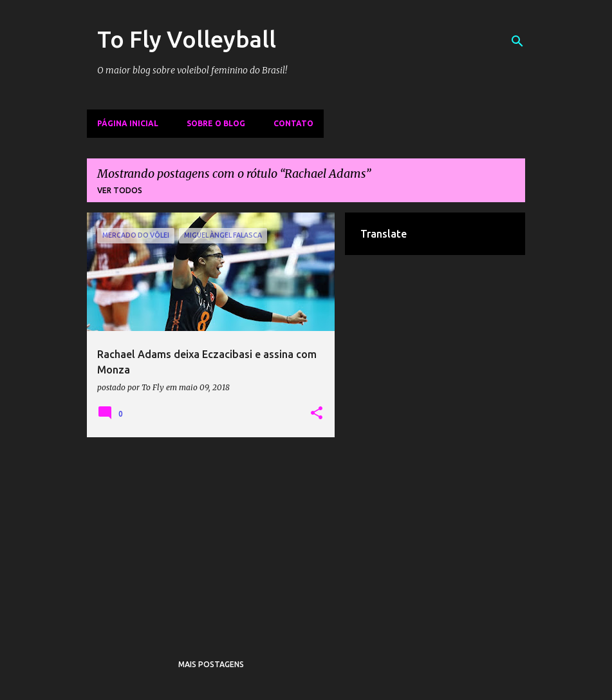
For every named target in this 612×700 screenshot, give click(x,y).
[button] (317, 413)
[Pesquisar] (517, 41)
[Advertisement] (211, 537)
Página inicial (128, 123)
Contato (293, 123)
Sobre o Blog (216, 123)
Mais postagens (211, 664)
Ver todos (120, 190)
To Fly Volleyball (187, 39)
